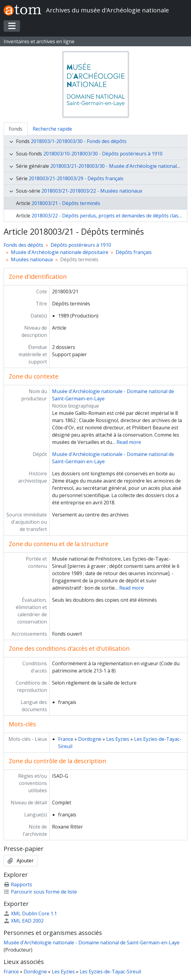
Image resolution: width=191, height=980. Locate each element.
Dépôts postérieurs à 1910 (81, 245)
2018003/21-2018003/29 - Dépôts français (76, 178)
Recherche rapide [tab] (52, 129)
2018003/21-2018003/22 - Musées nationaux (92, 191)
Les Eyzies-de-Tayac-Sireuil (110, 972)
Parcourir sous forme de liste (40, 892)
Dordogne (90, 739)
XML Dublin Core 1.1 (30, 913)
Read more (129, 442)
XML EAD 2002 (24, 921)
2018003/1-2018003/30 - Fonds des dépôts (79, 141)
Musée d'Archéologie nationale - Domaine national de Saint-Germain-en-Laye (92, 943)
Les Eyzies (118, 739)
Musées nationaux (32, 259)
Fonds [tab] (16, 129)
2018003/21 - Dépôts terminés (66, 203)
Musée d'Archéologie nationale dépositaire (60, 252)
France (66, 739)
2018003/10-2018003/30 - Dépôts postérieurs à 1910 (103, 154)
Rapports (18, 884)
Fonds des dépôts (23, 245)
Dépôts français (134, 252)
